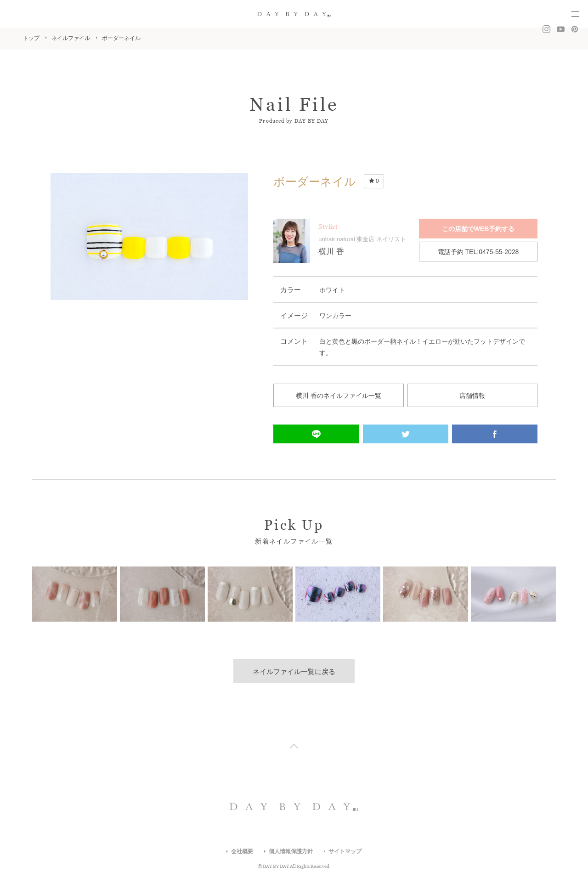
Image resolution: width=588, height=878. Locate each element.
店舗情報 (472, 396)
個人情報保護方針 (291, 851)
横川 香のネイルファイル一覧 (339, 396)
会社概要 (242, 851)
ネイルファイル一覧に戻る (294, 671)
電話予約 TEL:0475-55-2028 (478, 252)
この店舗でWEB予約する (478, 229)
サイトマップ (345, 851)
